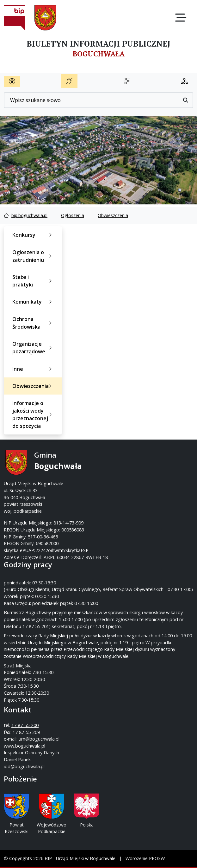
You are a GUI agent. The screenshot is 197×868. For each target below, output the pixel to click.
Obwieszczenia (113, 215)
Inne (33, 369)
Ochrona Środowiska (33, 323)
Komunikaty (33, 302)
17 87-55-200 (25, 725)
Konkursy (33, 235)
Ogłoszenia (73, 215)
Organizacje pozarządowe (33, 348)
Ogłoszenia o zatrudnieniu (33, 256)
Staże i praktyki (33, 281)
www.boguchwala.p (24, 746)
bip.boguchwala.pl (29, 215)
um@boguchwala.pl (39, 739)
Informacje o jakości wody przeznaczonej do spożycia (33, 415)
